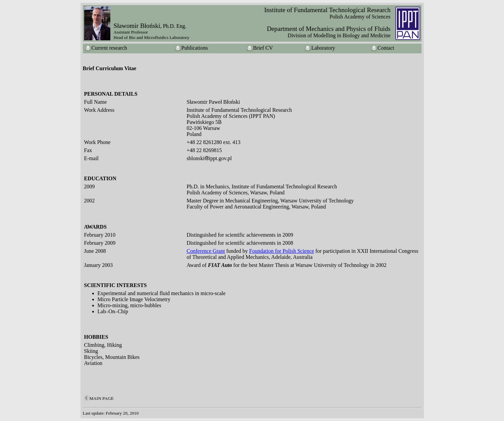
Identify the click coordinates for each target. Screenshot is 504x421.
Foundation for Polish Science (282, 251)
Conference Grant (206, 251)
